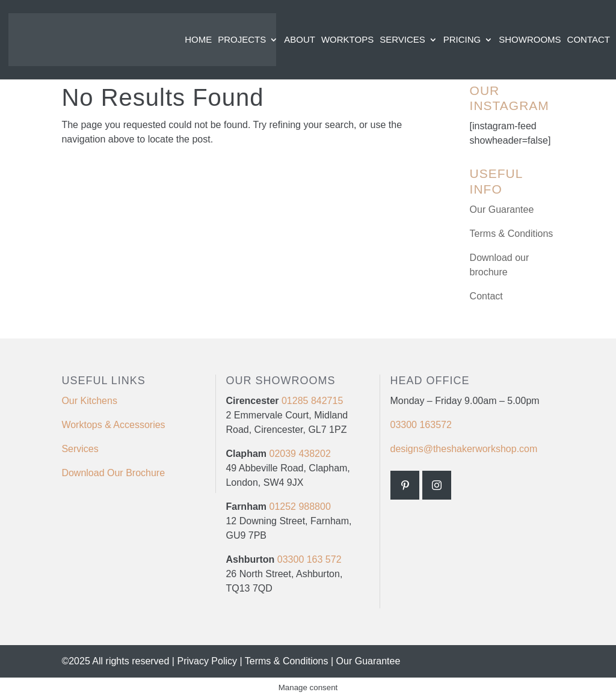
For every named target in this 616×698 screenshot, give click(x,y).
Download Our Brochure (113, 473)
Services (402, 40)
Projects (242, 40)
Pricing (462, 40)
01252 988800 (300, 507)
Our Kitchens (89, 401)
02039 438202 (299, 454)
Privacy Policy (207, 661)
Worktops (347, 40)
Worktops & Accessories (113, 425)
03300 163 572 (310, 559)
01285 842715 (311, 401)
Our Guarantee (502, 210)
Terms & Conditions (512, 234)
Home (198, 40)
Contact (589, 40)
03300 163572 (421, 425)
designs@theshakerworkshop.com (464, 449)
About (300, 40)
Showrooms (530, 40)
